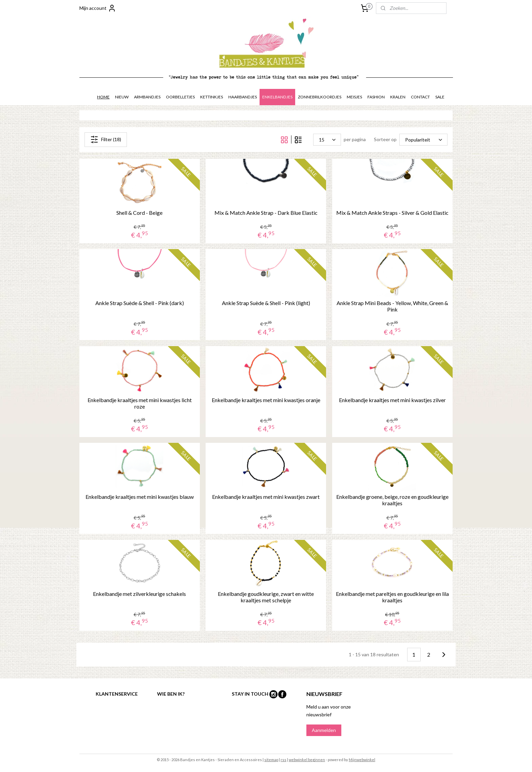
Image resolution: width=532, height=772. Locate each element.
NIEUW (122, 97)
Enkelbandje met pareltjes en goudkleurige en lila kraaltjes (392, 597)
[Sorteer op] (423, 140)
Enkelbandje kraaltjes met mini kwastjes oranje (266, 400)
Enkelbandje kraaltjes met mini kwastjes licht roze (140, 403)
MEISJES (354, 97)
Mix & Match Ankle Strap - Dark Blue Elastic (266, 213)
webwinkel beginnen (307, 760)
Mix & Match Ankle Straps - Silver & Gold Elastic (392, 213)
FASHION (376, 97)
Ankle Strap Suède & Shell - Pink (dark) (140, 303)
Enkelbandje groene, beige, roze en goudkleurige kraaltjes (392, 500)
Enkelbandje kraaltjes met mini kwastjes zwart (266, 497)
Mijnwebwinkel (362, 760)
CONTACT (420, 97)
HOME (103, 97)
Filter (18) (106, 139)
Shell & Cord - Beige (139, 213)
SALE (440, 97)
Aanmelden (324, 730)
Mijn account (98, 8)
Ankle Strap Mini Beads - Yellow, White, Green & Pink (392, 306)
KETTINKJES (212, 97)
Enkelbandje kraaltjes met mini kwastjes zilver (392, 400)
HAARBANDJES (243, 97)
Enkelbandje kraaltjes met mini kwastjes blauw (140, 497)
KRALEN (398, 97)
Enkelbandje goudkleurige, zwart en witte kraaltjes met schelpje (266, 597)
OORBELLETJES (180, 97)
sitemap (271, 760)
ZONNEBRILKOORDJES (320, 97)
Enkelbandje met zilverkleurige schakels (139, 594)
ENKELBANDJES (277, 97)
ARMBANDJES (147, 97)
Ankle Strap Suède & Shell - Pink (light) (266, 303)
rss (283, 760)
